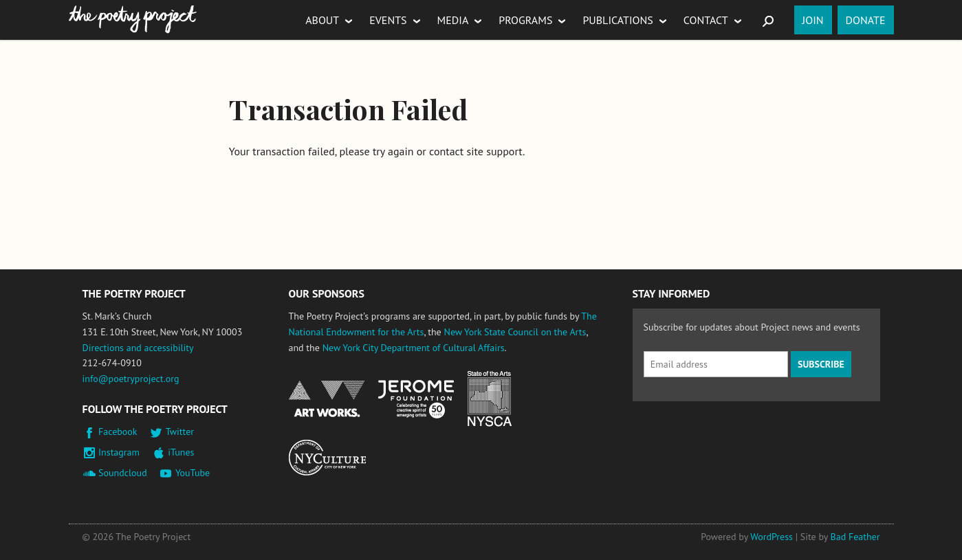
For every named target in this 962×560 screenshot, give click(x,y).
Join (813, 20)
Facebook (118, 432)
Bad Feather (855, 537)
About (322, 20)
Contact (706, 20)
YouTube (193, 473)
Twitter (180, 432)
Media (453, 20)
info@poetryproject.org (131, 379)
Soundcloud (123, 473)
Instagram (119, 452)
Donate (866, 20)
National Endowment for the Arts (327, 399)
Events (388, 20)
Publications (617, 20)
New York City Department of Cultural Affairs (414, 348)
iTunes (181, 452)
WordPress (772, 537)
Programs (525, 20)
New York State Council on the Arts (515, 332)
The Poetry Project (133, 20)
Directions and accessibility (138, 348)
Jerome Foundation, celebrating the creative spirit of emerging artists (416, 399)
